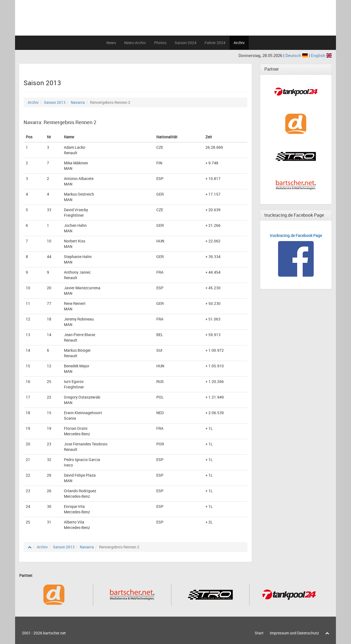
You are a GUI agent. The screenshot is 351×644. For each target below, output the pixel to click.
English (321, 55)
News (111, 43)
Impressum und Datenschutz (294, 633)
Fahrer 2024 (215, 43)
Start (259, 633)
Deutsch (297, 55)
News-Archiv (135, 43)
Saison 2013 (55, 102)
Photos (160, 43)
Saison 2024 (186, 43)
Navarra (78, 102)
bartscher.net (54, 633)
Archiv (239, 43)
